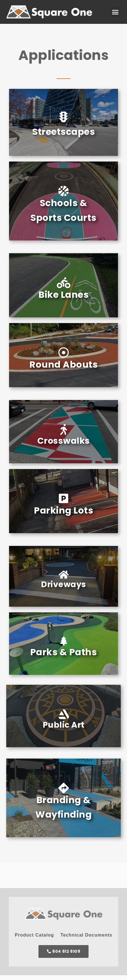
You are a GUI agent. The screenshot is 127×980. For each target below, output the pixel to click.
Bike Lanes (64, 295)
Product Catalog (34, 935)
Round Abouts (64, 364)
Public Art (64, 725)
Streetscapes (64, 132)
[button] (115, 12)
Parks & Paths (64, 652)
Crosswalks (64, 441)
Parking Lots (64, 510)
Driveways (64, 584)
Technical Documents (86, 935)
